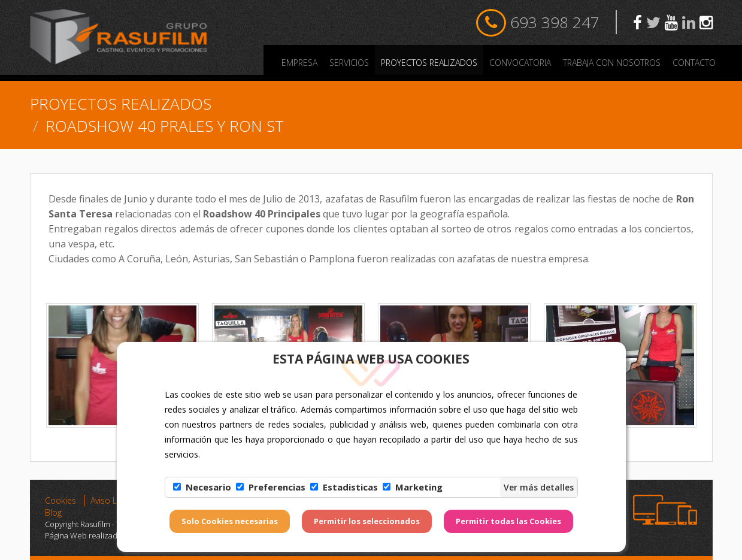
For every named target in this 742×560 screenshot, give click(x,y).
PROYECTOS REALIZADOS (429, 63)
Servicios (349, 63)
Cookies (60, 500)
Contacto (694, 63)
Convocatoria (520, 63)
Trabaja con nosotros (612, 63)
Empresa (299, 63)
